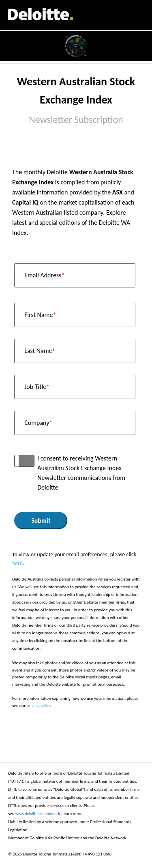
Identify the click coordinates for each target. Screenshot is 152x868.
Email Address (44, 275)
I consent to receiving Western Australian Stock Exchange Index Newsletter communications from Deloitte (81, 473)
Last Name (40, 351)
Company (38, 423)
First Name (40, 315)
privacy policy (39, 706)
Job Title (37, 387)
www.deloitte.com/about (36, 814)
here (17, 563)
